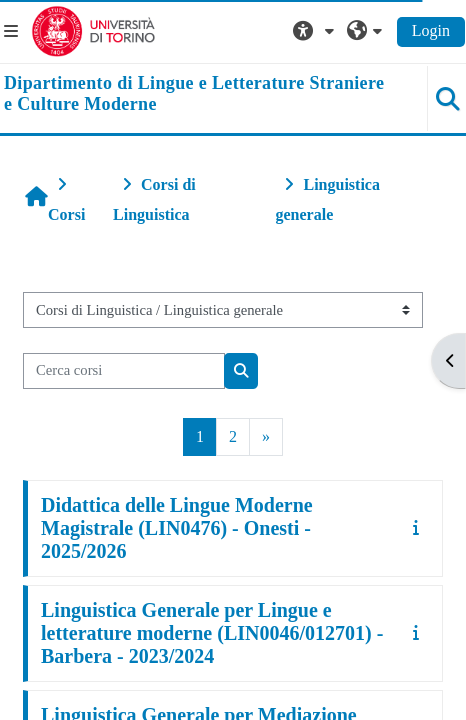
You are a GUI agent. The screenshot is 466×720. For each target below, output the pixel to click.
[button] (316, 31)
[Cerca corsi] (124, 371)
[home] (194, 94)
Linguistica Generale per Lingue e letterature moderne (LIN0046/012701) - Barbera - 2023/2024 (212, 633)
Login (431, 30)
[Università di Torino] (93, 29)
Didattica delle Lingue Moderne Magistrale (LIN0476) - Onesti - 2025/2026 (177, 528)
